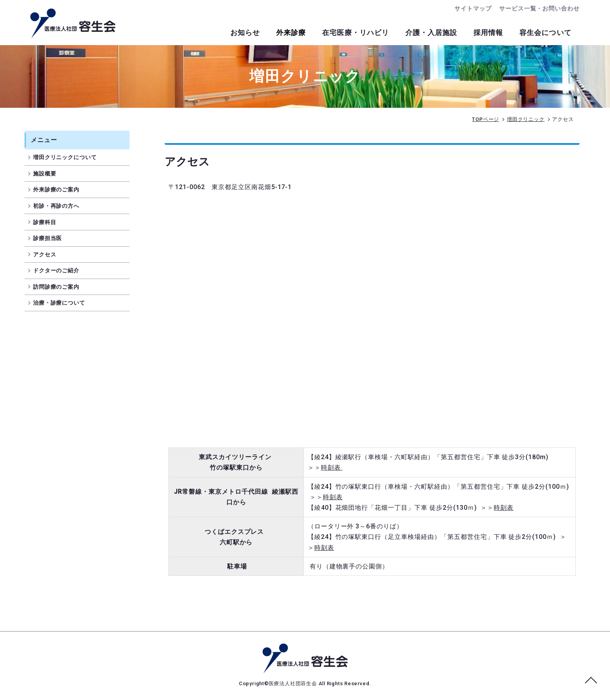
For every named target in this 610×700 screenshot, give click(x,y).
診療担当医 (53, 239)
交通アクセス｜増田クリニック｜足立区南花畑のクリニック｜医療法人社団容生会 (73, 23)
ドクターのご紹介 (62, 271)
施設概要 (50, 174)
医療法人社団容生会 (294, 683)
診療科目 (50, 223)
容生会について (545, 33)
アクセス (50, 255)
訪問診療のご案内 (62, 287)
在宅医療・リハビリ (349, 33)
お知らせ (234, 33)
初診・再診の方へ (62, 206)
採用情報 (485, 33)
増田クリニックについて (71, 158)
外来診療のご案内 (62, 190)
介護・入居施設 (426, 33)
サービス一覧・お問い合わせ (539, 9)
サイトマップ (473, 9)
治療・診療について (65, 304)
